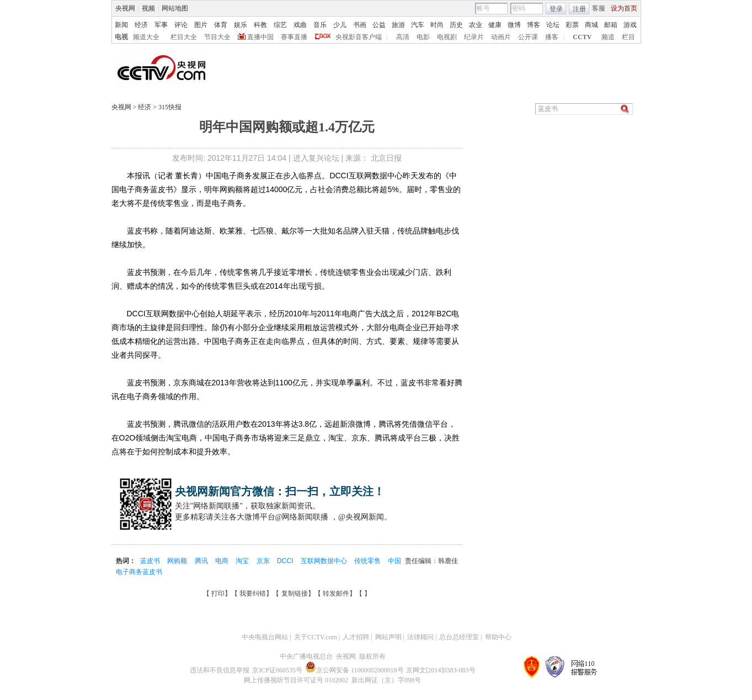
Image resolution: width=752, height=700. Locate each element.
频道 (608, 37)
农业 (476, 25)
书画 (360, 25)
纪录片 (474, 37)
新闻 (121, 25)
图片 (201, 25)
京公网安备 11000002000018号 (354, 670)
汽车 (418, 25)
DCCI (286, 561)
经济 (141, 25)
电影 (423, 37)
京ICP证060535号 (277, 670)
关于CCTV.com (316, 637)
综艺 (280, 25)
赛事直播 (294, 37)
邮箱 (611, 25)
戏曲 (300, 25)
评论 (181, 25)
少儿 (340, 25)
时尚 (437, 25)
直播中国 (260, 37)
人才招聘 (356, 637)
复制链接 (295, 593)
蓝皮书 (151, 561)
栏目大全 (184, 37)
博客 (534, 25)
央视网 (125, 8)
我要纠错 (253, 593)
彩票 (572, 25)
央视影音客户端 (359, 37)
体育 (221, 25)
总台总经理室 (459, 637)
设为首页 (624, 8)
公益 (379, 25)
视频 (148, 8)
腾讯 (202, 561)
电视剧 (447, 37)
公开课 (528, 37)
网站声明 (388, 637)
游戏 (630, 25)
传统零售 (368, 561)
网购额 (178, 561)
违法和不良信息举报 (220, 670)
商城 (591, 25)
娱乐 (241, 25)
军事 (161, 25)
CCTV (582, 37)
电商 (223, 561)
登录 (556, 9)
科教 (260, 25)
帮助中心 (498, 637)
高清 (403, 37)
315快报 (169, 107)
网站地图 (175, 8)
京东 (264, 561)
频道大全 (146, 37)
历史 (456, 25)
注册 (579, 9)
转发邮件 (336, 593)
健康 (495, 25)
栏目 (628, 37)
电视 (121, 37)
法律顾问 (420, 637)
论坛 (553, 25)
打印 (218, 593)
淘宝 (243, 561)
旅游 (398, 25)
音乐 (320, 25)
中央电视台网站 (265, 637)
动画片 (501, 37)
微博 (514, 25)
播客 (552, 37)
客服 (599, 8)
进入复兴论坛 (316, 158)
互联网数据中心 (325, 561)
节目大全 (217, 37)
